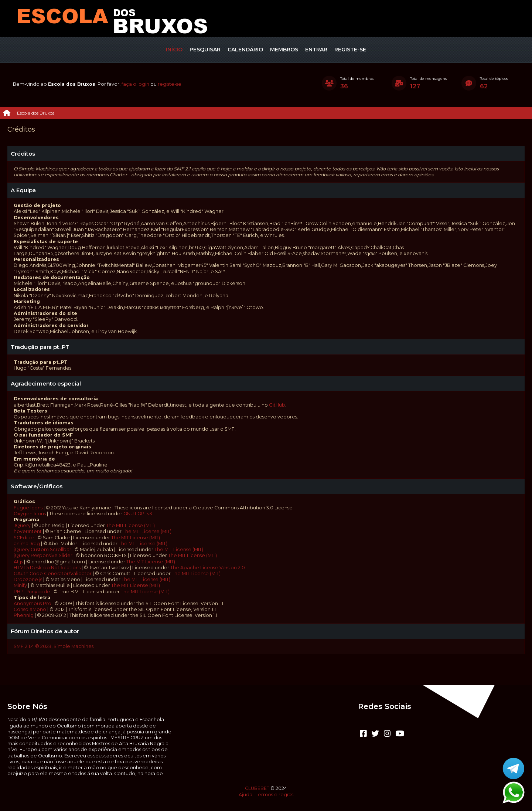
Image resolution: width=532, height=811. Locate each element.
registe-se (170, 84)
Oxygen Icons (30, 514)
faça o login (135, 84)
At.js (18, 562)
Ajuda (245, 795)
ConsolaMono (30, 609)
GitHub (277, 405)
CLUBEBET (257, 788)
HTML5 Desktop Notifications (47, 568)
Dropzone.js (28, 579)
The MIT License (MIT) (130, 525)
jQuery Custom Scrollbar (42, 549)
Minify (20, 585)
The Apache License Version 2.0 (208, 568)
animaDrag (27, 544)
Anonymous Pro (33, 603)
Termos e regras (274, 795)
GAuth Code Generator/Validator (53, 574)
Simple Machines (74, 646)
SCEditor (24, 538)
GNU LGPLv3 (138, 514)
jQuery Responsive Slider (43, 555)
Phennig (24, 615)
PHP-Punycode (32, 592)
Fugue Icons (28, 508)
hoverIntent (28, 531)
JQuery (22, 525)
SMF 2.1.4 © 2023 (33, 646)
